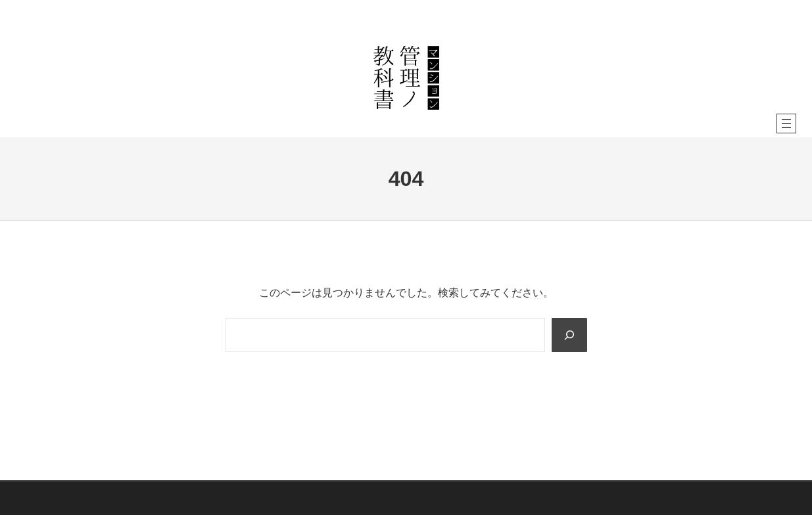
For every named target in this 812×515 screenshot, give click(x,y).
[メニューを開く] (786, 123)
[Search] (569, 335)
